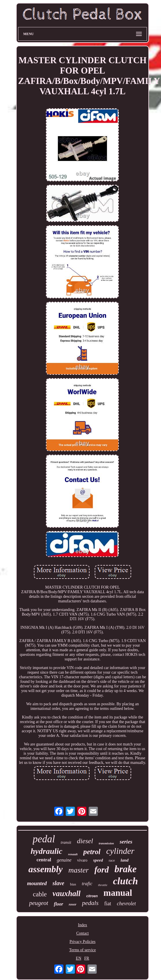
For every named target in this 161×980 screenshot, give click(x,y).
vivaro (82, 860)
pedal (44, 839)
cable (40, 894)
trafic (87, 884)
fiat (108, 904)
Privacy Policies (83, 942)
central (44, 860)
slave (58, 883)
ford (102, 870)
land (125, 860)
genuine (64, 860)
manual (118, 893)
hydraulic (46, 851)
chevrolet (126, 904)
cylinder (120, 851)
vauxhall (67, 893)
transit (66, 842)
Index (83, 925)
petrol (92, 852)
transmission (106, 843)
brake (126, 869)
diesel (85, 841)
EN (78, 958)
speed (98, 860)
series (126, 842)
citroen (92, 896)
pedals (90, 903)
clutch (126, 881)
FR (87, 958)
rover (73, 904)
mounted (37, 883)
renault (73, 854)
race (112, 860)
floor (59, 904)
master (78, 870)
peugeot (38, 903)
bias (73, 884)
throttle (103, 885)
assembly (45, 869)
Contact (83, 933)
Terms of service (83, 950)
